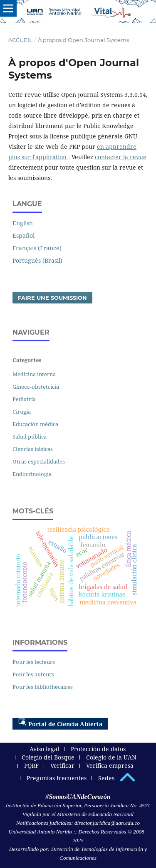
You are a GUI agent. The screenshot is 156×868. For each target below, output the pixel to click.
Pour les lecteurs (34, 662)
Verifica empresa (110, 766)
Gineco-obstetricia (36, 387)
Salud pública (30, 436)
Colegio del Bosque (48, 757)
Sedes (106, 778)
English (23, 223)
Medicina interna (34, 374)
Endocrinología (32, 474)
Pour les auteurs (33, 674)
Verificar (62, 766)
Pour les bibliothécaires (43, 687)
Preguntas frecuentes (57, 778)
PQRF (31, 766)
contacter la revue (121, 157)
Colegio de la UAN (111, 757)
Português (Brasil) (37, 260)
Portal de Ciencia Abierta (60, 723)
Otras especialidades (39, 461)
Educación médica (35, 424)
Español (24, 235)
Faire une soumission (52, 298)
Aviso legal (44, 749)
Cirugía (22, 412)
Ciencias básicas (33, 449)
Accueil (20, 40)
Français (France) (37, 248)
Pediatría (24, 399)
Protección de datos (98, 749)
